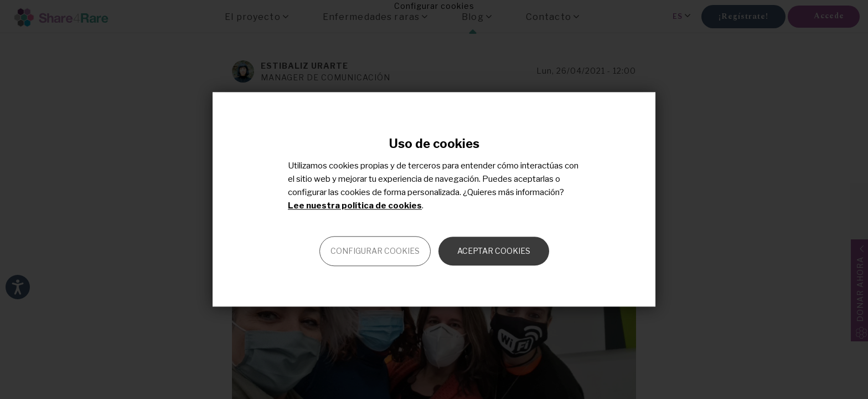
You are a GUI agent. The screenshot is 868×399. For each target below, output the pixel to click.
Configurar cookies (375, 251)
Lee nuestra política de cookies (355, 206)
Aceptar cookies (494, 251)
